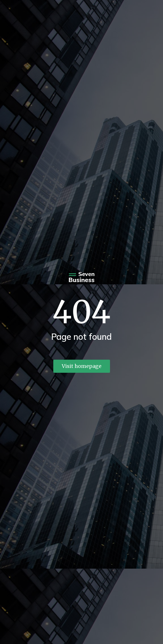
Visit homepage (82, 366)
